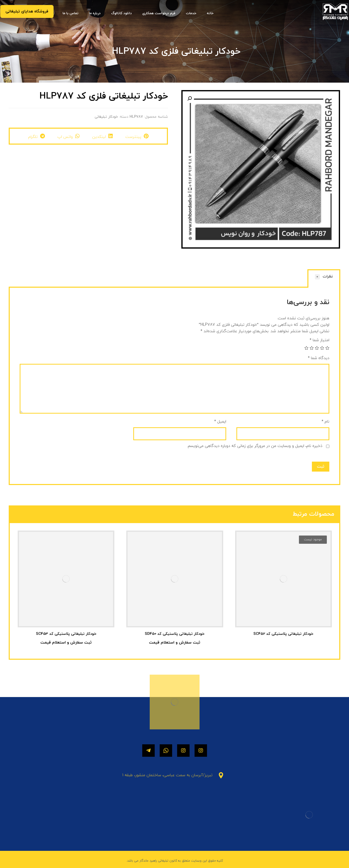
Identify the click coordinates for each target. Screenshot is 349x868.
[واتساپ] (166, 751)
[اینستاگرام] (201, 751)
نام (325, 422)
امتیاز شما (319, 340)
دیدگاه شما (319, 358)
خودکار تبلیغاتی (106, 117)
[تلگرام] (148, 751)
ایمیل (220, 422)
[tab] (324, 279)
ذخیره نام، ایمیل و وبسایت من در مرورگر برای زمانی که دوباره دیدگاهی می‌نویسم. (255, 446)
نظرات (324, 277)
